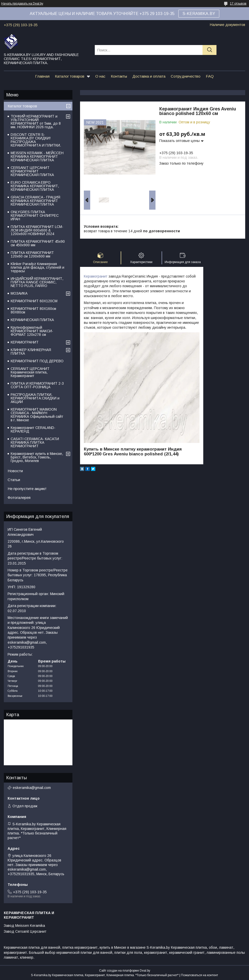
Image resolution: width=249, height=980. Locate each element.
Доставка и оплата (149, 76)
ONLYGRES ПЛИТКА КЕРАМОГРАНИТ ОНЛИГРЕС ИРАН (35, 215)
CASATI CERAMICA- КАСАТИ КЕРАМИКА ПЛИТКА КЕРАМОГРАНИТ (35, 442)
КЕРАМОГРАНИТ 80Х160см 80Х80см (33, 310)
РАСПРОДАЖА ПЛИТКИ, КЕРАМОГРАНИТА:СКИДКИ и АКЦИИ (35, 398)
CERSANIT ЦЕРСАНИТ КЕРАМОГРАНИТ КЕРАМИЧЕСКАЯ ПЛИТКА (32, 171)
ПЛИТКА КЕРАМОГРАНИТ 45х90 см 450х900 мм (38, 243)
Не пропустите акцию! (27, 489)
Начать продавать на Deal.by (22, 4)
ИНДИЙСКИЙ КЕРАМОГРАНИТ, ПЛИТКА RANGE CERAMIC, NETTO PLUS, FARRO (37, 282)
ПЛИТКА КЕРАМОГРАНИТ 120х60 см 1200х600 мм (32, 254)
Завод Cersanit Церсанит (25, 931)
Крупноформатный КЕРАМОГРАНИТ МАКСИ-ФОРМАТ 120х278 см (32, 331)
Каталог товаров (70, 76)
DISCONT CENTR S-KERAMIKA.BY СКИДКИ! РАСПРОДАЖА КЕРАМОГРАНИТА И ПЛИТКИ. (36, 140)
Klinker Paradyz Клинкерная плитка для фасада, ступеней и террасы (37, 267)
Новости (15, 471)
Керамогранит (96, 276)
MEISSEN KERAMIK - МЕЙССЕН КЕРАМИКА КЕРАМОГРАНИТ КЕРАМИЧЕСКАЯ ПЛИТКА (37, 156)
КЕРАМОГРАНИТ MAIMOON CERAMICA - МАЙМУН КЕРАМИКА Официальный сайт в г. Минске (37, 415)
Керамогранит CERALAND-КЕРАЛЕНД (33, 429)
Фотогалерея (19, 498)
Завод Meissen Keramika (24, 926)
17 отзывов (238, 4)
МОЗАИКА (19, 293)
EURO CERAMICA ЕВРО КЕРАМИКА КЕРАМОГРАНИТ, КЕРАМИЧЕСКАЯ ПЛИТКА (35, 186)
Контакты (119, 76)
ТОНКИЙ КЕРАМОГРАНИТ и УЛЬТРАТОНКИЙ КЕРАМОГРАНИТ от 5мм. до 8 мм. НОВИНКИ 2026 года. (36, 122)
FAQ (210, 76)
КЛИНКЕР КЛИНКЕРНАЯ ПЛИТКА (31, 352)
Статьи (14, 480)
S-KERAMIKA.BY (199, 14)
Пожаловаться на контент (199, 975)
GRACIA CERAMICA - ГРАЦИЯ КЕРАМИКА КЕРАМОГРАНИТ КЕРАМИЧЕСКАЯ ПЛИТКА (35, 201)
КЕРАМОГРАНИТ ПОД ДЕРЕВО (37, 361)
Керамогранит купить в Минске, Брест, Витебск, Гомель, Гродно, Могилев (37, 457)
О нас (100, 76)
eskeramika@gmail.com (32, 788)
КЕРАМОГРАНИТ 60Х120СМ (34, 301)
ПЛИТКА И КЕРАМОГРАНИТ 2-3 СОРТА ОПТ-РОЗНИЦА (37, 385)
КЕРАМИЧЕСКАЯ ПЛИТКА (32, 320)
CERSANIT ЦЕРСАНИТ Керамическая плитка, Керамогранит (30, 372)
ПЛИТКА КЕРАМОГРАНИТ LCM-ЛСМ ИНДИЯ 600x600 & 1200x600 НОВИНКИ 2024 (37, 230)
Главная (42, 76)
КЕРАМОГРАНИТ (25, 342)
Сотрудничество (186, 76)
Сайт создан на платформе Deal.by (125, 971)
